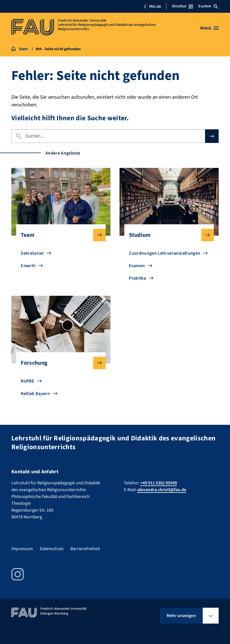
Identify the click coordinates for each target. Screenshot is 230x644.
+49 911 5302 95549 (159, 483)
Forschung (58, 363)
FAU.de (152, 7)
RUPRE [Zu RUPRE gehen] (28, 381)
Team (58, 235)
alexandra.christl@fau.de (162, 490)
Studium (167, 235)
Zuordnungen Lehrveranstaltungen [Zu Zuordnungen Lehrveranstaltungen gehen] (165, 253)
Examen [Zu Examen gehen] (137, 266)
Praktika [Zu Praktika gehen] (137, 278)
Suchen (208, 6)
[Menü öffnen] (209, 28)
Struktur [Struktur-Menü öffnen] (182, 6)
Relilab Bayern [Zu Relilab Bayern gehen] (35, 394)
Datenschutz (52, 549)
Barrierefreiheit (85, 549)
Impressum (22, 549)
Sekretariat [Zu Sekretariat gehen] (32, 253)
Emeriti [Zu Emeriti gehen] (28, 266)
